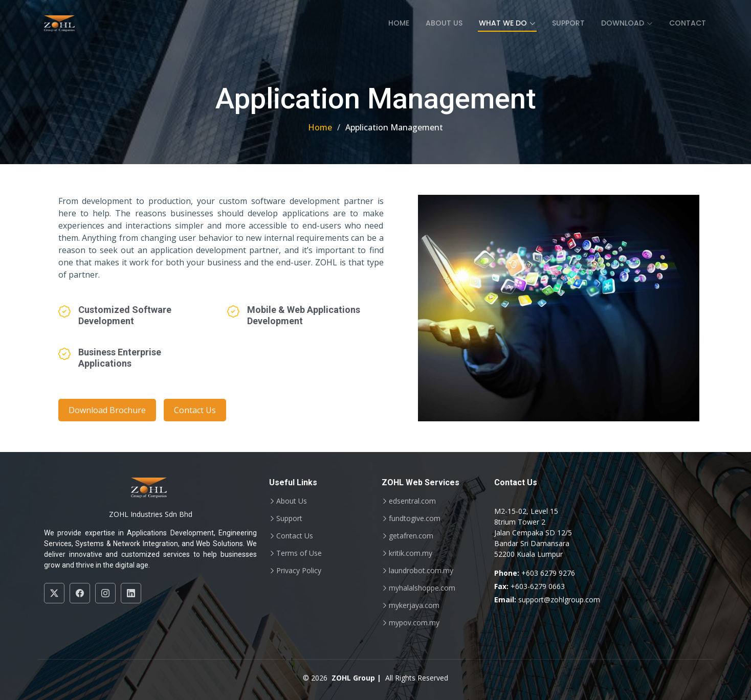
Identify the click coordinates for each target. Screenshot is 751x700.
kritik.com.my (411, 553)
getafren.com (411, 536)
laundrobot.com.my (421, 571)
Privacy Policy (299, 571)
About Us (444, 23)
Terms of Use (299, 553)
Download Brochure (107, 410)
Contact (688, 23)
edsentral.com (412, 501)
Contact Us (195, 410)
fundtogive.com (415, 518)
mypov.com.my (414, 623)
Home (399, 23)
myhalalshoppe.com (422, 588)
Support (568, 23)
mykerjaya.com (414, 605)
